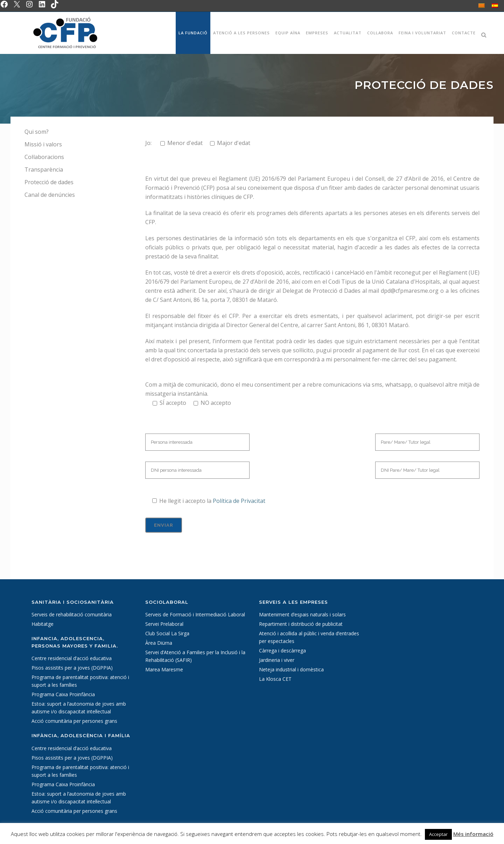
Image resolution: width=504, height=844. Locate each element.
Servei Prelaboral (164, 624)
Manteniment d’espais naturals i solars (302, 614)
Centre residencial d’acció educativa (72, 658)
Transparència (44, 170)
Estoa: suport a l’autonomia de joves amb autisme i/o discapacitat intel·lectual (79, 708)
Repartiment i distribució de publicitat (301, 624)
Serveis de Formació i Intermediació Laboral (195, 614)
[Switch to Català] (482, 5)
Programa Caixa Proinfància (63, 694)
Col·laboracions (44, 157)
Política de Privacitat (239, 501)
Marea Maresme (164, 669)
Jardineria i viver (277, 660)
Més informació (473, 834)
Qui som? (37, 132)
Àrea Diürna (159, 643)
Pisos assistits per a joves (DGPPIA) (72, 668)
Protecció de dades (49, 182)
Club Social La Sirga (167, 633)
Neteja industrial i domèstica (291, 669)
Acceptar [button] (438, 834)
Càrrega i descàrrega (282, 651)
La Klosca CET (275, 679)
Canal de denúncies (50, 195)
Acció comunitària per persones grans (74, 721)
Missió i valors (43, 144)
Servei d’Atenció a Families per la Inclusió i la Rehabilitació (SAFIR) (195, 656)
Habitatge (43, 624)
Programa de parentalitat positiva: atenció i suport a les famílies (80, 681)
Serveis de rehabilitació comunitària (72, 614)
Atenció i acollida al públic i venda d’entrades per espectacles (309, 637)
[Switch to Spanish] (495, 5)
